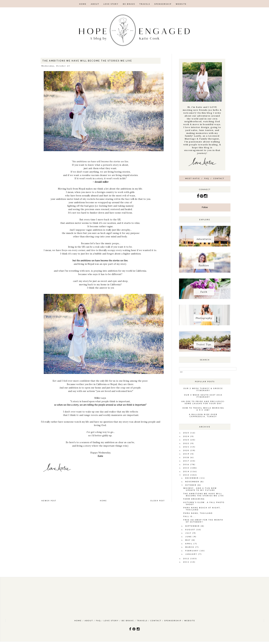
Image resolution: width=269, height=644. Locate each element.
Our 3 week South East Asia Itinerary (203, 396)
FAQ (207, 178)
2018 (187, 457)
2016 (187, 464)
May (188, 540)
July (189, 533)
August (191, 530)
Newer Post (49, 501)
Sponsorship (163, 4)
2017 (187, 461)
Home (83, 4)
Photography (204, 318)
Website (181, 4)
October (191, 485)
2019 (187, 454)
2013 (187, 475)
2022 (187, 443)
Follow (205, 207)
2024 (187, 436)
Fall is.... (190, 516)
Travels (145, 4)
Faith (204, 292)
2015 (187, 468)
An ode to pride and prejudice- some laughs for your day (203, 402)
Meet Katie (193, 178)
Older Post (158, 501)
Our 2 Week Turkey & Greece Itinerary (203, 389)
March (190, 547)
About (95, 4)
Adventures (204, 239)
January (192, 554)
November (193, 482)
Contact (219, 178)
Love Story (111, 4)
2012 (187, 558)
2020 (187, 450)
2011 (187, 562)
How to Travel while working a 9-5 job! (203, 409)
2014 (187, 471)
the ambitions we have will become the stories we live (204, 495)
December (192, 478)
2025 (187, 433)
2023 (187, 440)
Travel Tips (204, 345)
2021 (187, 447)
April (189, 544)
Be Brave (129, 4)
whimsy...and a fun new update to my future (200, 489)
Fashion (204, 266)
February (192, 551)
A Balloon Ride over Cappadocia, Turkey (203, 415)
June (189, 537)
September (193, 526)
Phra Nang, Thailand (198, 513)
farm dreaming (194, 499)
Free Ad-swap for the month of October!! (203, 521)
